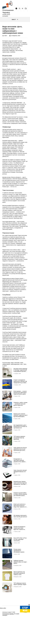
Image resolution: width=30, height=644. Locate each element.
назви (22, 377)
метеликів (17, 377)
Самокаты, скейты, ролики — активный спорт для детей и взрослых (20, 418)
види (9, 377)
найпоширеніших (15, 379)
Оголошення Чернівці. (8, 628)
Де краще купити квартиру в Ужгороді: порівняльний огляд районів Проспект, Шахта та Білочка (20, 385)
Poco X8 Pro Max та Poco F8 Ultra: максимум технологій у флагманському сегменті (20, 554)
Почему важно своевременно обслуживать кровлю (19, 565)
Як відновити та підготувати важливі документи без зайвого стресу (20, 475)
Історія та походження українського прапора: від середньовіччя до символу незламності (20, 396)
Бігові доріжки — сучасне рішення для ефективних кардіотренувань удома (20, 407)
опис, (22, 379)
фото (5, 380)
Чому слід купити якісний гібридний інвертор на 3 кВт (20, 486)
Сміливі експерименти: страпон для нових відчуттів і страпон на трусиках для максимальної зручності (20, 544)
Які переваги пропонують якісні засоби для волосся (20, 530)
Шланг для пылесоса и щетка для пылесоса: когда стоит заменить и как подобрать (21, 520)
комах (12, 377)
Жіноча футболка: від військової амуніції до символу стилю (19, 588)
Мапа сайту (3, 622)
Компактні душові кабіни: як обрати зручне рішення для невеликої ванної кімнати (20, 509)
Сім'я (6, 50)
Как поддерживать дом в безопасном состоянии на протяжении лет (20, 441)
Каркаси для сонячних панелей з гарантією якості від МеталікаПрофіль (21, 430)
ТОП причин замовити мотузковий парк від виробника (19, 452)
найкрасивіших (6, 379)
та (3, 380)
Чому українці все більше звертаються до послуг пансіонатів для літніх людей (20, 464)
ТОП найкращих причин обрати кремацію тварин (20, 598)
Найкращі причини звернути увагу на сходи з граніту (20, 576)
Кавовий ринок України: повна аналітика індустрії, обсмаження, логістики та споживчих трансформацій (20, 498)
